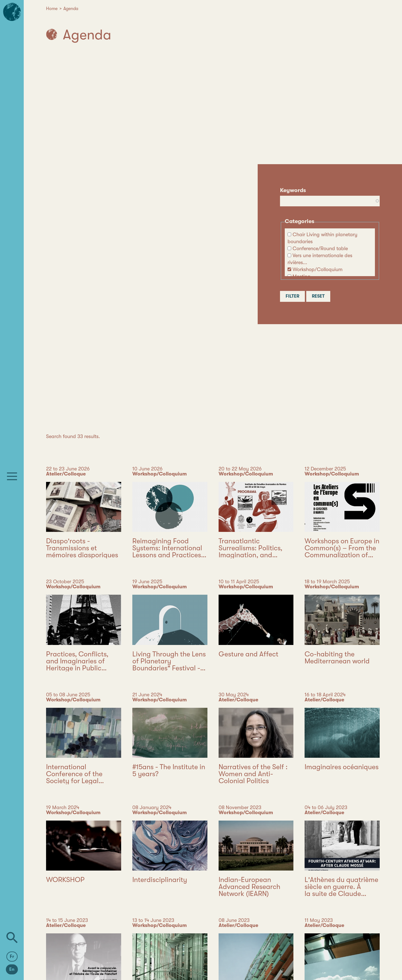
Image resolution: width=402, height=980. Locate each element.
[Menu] (12, 476)
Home (52, 9)
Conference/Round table (320, 248)
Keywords (293, 190)
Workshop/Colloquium (318, 269)
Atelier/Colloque (66, 474)
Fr (12, 957)
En (12, 969)
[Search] (12, 938)
